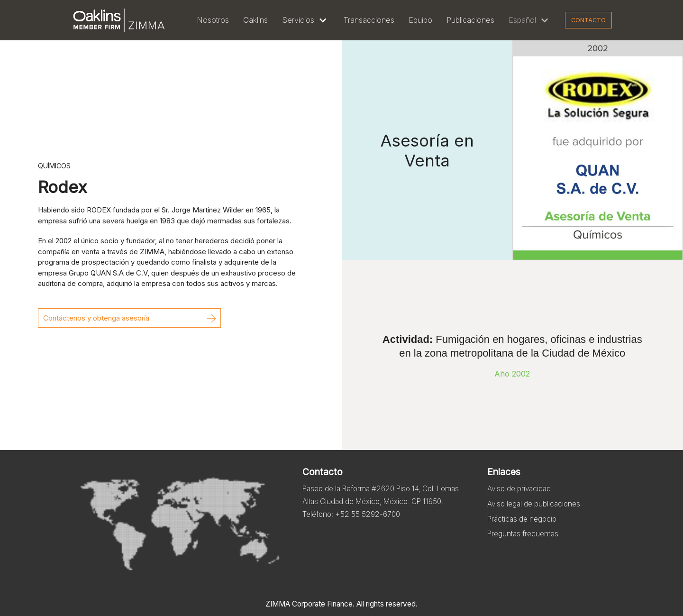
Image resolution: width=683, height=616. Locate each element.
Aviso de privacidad (521, 492)
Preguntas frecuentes (524, 542)
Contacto (588, 20)
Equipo (420, 20)
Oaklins (255, 20)
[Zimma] (119, 20)
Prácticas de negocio (524, 525)
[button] (129, 318)
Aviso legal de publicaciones (537, 508)
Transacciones (369, 20)
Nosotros (213, 20)
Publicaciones (470, 20)
